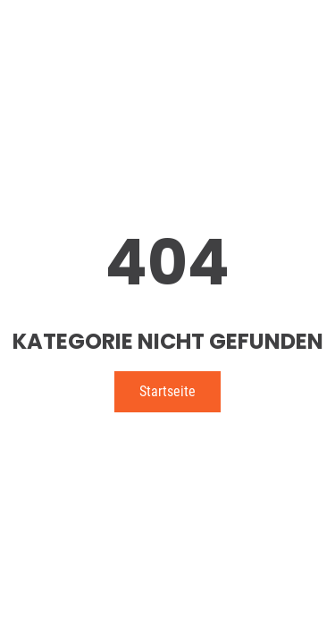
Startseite (167, 391)
